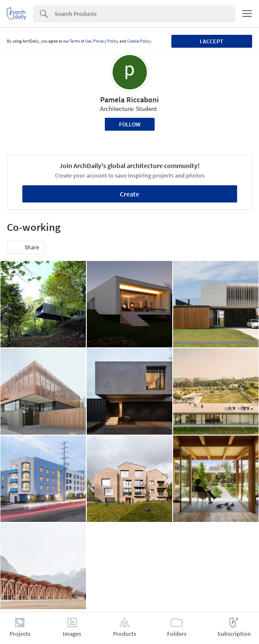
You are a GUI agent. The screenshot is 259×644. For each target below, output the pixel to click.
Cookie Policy (139, 41)
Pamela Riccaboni (129, 100)
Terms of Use (81, 41)
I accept (212, 41)
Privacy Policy (106, 41)
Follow (130, 124)
